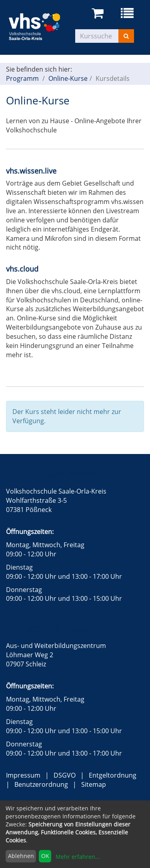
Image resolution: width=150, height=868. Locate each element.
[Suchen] (126, 36)
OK (45, 856)
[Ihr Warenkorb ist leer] (99, 13)
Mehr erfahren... (78, 857)
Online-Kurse (68, 78)
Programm (22, 78)
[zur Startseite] (41, 26)
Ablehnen (21, 856)
